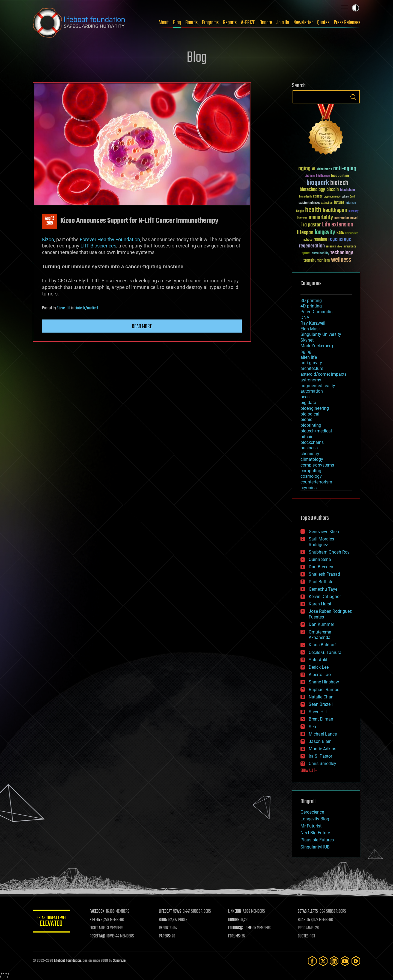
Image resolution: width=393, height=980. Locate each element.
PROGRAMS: (306, 928)
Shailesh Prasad (324, 574)
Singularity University (321, 334)
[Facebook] (312, 961)
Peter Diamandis (316, 312)
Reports (230, 23)
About (164, 23)
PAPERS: (166, 936)
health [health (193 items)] (313, 210)
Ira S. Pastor (320, 756)
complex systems (317, 465)
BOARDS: (304, 920)
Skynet (307, 340)
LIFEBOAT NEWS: (171, 912)
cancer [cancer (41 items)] (318, 197)
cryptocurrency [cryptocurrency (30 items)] (332, 197)
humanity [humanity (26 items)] (354, 211)
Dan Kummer (321, 624)
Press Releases (347, 23)
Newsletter (303, 23)
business (309, 448)
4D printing (311, 306)
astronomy (311, 380)
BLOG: (164, 920)
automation (312, 391)
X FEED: (96, 920)
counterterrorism (316, 482)
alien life (309, 357)
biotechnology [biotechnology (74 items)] (312, 190)
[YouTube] (345, 961)
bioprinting (311, 425)
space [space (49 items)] (306, 253)
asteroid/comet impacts (324, 374)
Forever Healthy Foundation (110, 239)
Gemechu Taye (323, 589)
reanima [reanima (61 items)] (320, 239)
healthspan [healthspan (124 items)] (335, 210)
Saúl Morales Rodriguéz (321, 542)
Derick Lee (319, 667)
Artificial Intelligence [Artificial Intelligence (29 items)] (318, 176)
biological (310, 414)
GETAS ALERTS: (309, 912)
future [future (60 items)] (339, 203)
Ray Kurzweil (313, 323)
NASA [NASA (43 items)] (340, 233)
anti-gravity (311, 363)
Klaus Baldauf (322, 645)
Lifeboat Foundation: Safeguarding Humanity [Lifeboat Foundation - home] (79, 23)
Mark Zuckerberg (317, 346)
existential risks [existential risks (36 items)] (309, 203)
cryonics (309, 488)
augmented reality (318, 386)
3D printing (311, 301)
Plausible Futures (317, 840)
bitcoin (307, 437)
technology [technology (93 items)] (342, 253)
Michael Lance (323, 734)
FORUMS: (235, 936)
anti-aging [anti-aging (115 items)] (345, 169)
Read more (142, 327)
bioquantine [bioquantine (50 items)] (340, 176)
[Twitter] (323, 961)
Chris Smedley (322, 764)
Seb (312, 727)
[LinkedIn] (334, 961)
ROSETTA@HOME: (103, 936)
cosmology (311, 476)
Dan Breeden (321, 567)
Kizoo (48, 239)
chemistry (310, 454)
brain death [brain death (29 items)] (305, 197)
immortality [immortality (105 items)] (321, 217)
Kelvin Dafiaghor (325, 597)
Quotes (323, 23)
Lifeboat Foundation (67, 961)
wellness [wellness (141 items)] (341, 260)
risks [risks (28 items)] (340, 247)
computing (311, 471)
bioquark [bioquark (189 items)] (318, 183)
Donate (266, 23)
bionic (306, 419)
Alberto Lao (320, 675)
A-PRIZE (248, 23)
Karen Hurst (320, 604)
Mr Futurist (311, 826)
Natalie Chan (321, 697)
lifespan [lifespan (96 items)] (305, 233)
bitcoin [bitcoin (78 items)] (333, 190)
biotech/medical (86, 308)
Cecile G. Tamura (325, 652)
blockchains (312, 442)
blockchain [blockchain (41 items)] (347, 190)
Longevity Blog (315, 819)
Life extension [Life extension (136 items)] (338, 225)
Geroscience (312, 812)
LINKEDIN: (236, 912)
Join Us (283, 23)
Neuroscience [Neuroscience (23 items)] (352, 234)
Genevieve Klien (324, 532)
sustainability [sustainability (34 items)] (321, 254)
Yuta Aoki (318, 660)
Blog (177, 23)
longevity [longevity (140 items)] (325, 232)
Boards (191, 23)
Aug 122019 (50, 221)
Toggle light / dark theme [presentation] (356, 8)
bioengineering (315, 408)
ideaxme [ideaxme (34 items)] (302, 219)
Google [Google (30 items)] (300, 211)
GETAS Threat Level (52, 922)
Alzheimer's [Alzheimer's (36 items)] (324, 170)
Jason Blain (320, 741)
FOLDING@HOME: (241, 928)
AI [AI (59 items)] (314, 169)
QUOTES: (304, 936)
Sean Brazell (321, 704)
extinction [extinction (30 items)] (327, 203)
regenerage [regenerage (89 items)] (340, 239)
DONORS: (235, 920)
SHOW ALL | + (309, 771)
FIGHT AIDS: (99, 928)
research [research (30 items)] (331, 247)
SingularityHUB (315, 847)
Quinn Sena (320, 559)
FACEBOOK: (98, 912)
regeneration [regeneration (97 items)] (312, 246)
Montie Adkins (322, 749)
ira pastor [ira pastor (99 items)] (311, 225)
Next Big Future (315, 833)
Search (353, 97)
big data (308, 403)
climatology (312, 459)
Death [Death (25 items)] (353, 197)
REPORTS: (166, 928)
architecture (312, 368)
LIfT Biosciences (98, 246)
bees (305, 397)
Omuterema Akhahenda (320, 635)
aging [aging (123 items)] (304, 169)
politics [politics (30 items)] (308, 240)
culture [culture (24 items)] (345, 197)
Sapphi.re (119, 961)
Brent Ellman (321, 719)
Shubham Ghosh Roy (329, 552)
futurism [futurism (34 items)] (351, 203)
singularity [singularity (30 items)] (350, 247)
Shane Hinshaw (324, 682)
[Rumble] (356, 961)
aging (306, 352)
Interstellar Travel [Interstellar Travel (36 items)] (346, 218)
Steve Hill (63, 308)
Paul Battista (321, 582)
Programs (210, 23)
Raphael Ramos (324, 690)
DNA (305, 317)
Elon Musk (311, 329)
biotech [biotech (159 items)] (339, 183)
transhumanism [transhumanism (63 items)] (317, 260)
